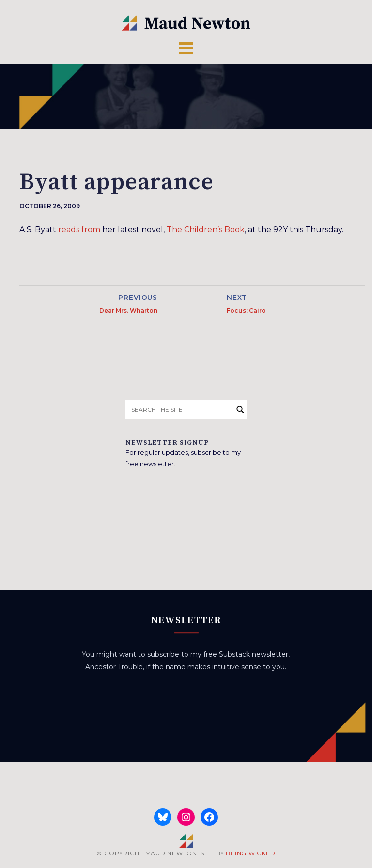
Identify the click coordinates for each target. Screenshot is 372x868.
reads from (79, 230)
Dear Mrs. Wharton (128, 311)
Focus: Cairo (246, 311)
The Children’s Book (206, 230)
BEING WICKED (250, 853)
